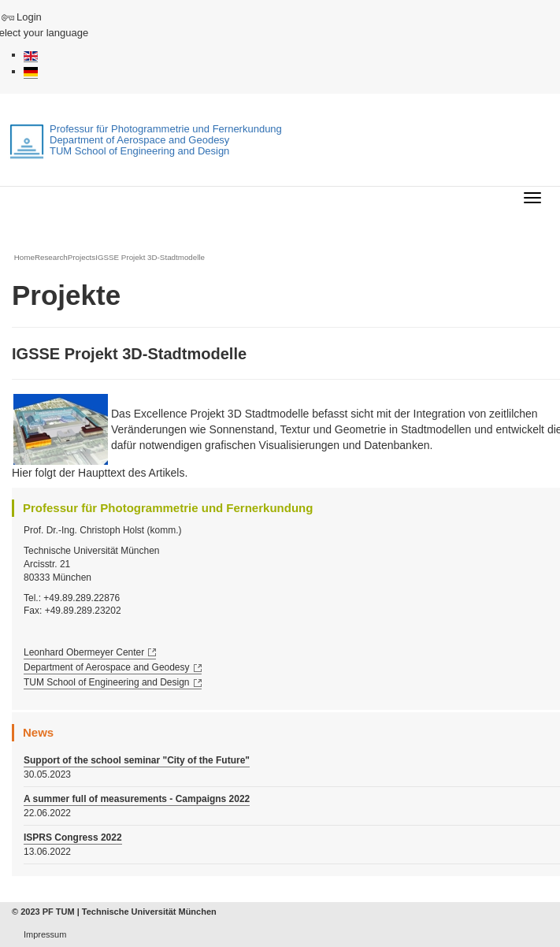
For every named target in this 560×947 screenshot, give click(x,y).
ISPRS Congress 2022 (73, 837)
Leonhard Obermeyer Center (84, 652)
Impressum (45, 934)
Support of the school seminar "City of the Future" (137, 760)
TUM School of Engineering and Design (107, 682)
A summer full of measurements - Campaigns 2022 (137, 799)
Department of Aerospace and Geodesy (107, 667)
